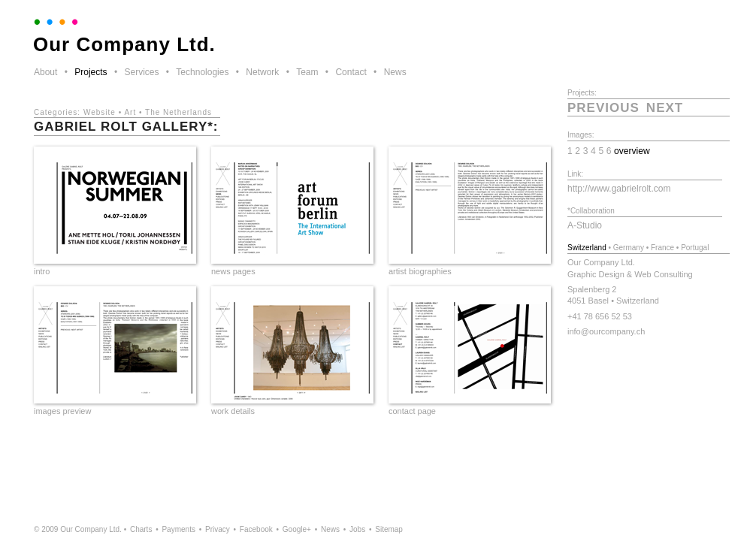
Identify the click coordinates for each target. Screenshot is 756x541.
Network (262, 72)
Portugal (695, 248)
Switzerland (587, 248)
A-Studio (585, 225)
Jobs (357, 529)
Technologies (202, 72)
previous (603, 108)
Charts (141, 529)
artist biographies (420, 271)
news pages (233, 271)
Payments (178, 529)
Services (141, 72)
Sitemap (389, 529)
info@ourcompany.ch (606, 331)
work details (233, 411)
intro (42, 271)
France (662, 248)
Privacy (218, 529)
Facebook (256, 529)
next (665, 108)
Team (307, 72)
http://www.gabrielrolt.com (619, 189)
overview (632, 151)
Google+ (297, 529)
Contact (351, 72)
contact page (412, 411)
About (45, 72)
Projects (91, 72)
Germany (629, 248)
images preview (62, 411)
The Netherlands (178, 112)
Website (100, 112)
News (395, 72)
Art (130, 112)
